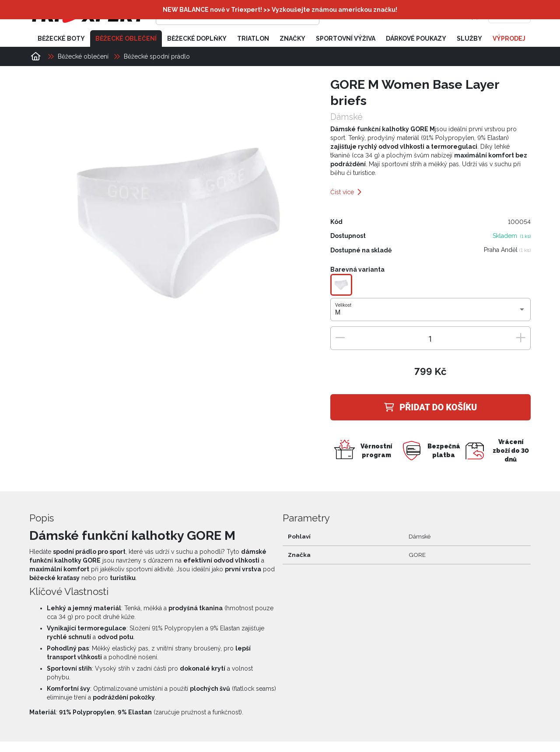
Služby (469, 38)
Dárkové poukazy (416, 38)
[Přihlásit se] (396, 15)
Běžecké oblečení (126, 38)
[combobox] (430, 313)
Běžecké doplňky (197, 38)
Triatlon (253, 38)
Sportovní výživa (346, 38)
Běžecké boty (61, 38)
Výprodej (509, 38)
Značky (292, 38)
